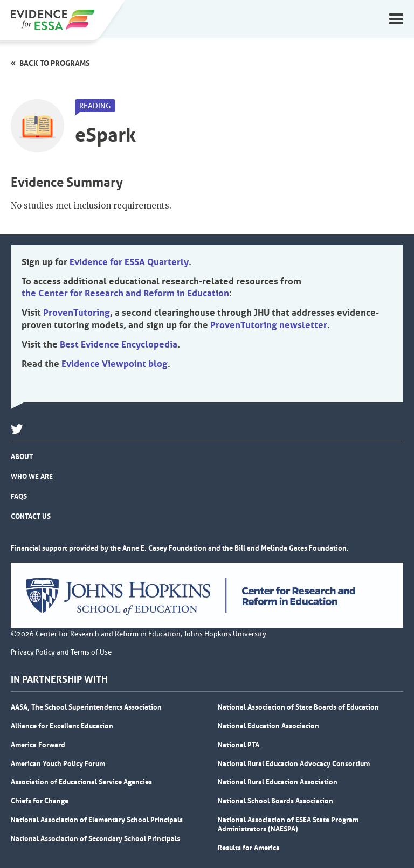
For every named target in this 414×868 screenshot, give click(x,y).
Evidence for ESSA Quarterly (129, 262)
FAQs (19, 496)
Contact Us (31, 516)
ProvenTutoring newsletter (269, 325)
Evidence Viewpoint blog (115, 364)
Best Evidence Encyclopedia (119, 344)
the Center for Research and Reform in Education (125, 293)
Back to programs (55, 63)
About (22, 456)
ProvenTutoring (77, 313)
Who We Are (32, 476)
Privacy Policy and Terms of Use (61, 652)
